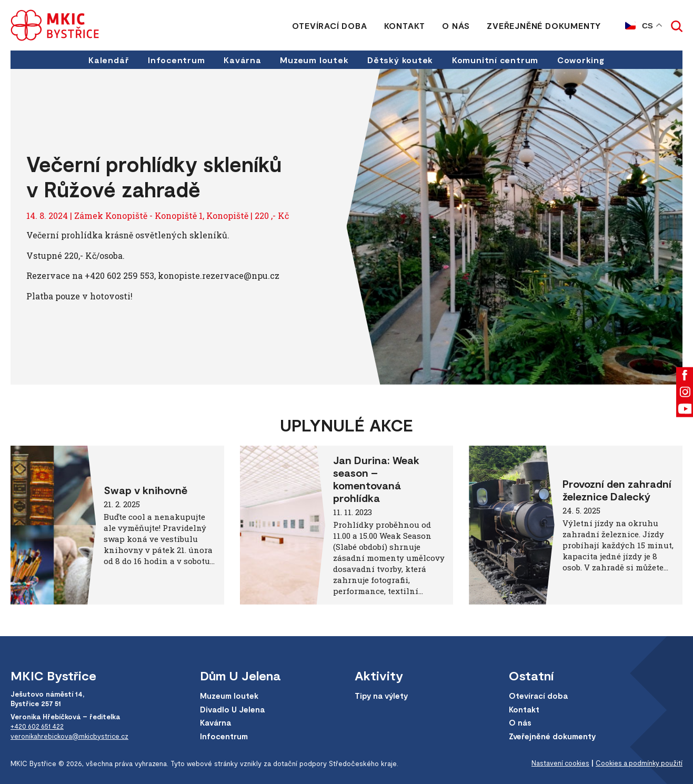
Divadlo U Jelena (233, 709)
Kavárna (242, 60)
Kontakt (404, 26)
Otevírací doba (329, 26)
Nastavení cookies (557, 763)
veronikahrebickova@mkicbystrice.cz (71, 736)
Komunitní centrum (496, 60)
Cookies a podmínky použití (638, 763)
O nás (456, 26)
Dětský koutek (401, 60)
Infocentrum (175, 60)
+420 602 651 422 (38, 726)
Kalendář (107, 60)
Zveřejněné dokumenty (544, 26)
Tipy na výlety (383, 696)
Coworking (582, 60)
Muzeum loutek (314, 60)
